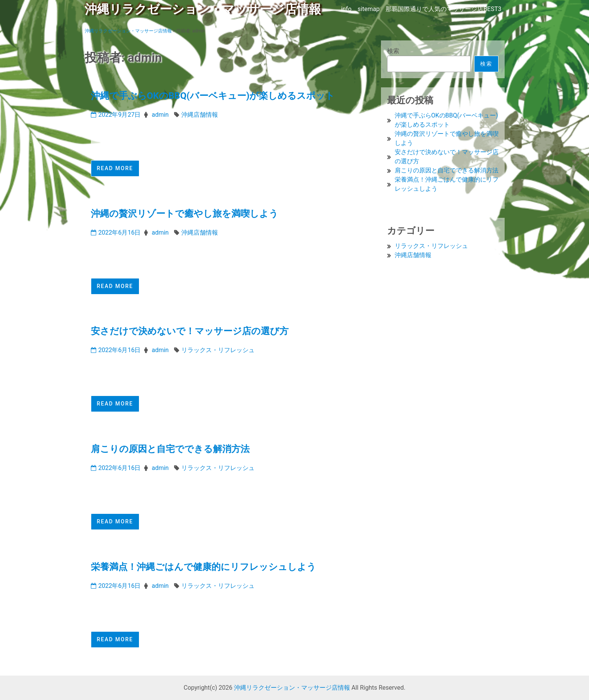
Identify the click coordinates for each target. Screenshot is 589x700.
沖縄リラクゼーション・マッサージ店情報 (203, 9)
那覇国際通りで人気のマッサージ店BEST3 (443, 9)
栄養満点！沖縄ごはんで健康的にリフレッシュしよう (203, 567)
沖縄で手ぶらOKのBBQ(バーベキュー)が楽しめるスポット (213, 96)
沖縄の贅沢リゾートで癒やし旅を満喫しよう (185, 214)
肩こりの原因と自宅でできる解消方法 (170, 449)
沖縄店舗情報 (200, 115)
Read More (115, 168)
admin (160, 115)
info (346, 9)
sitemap (369, 9)
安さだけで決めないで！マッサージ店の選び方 (190, 331)
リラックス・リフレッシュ (218, 350)
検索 (393, 51)
